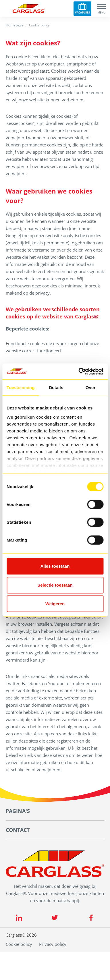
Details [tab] (56, 387)
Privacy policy (53, 944)
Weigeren (55, 604)
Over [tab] (91, 387)
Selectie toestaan (55, 585)
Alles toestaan (55, 566)
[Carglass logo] (29, 9)
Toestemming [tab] (21, 387)
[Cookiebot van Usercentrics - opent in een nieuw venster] (79, 371)
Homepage (15, 25)
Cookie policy (19, 944)
